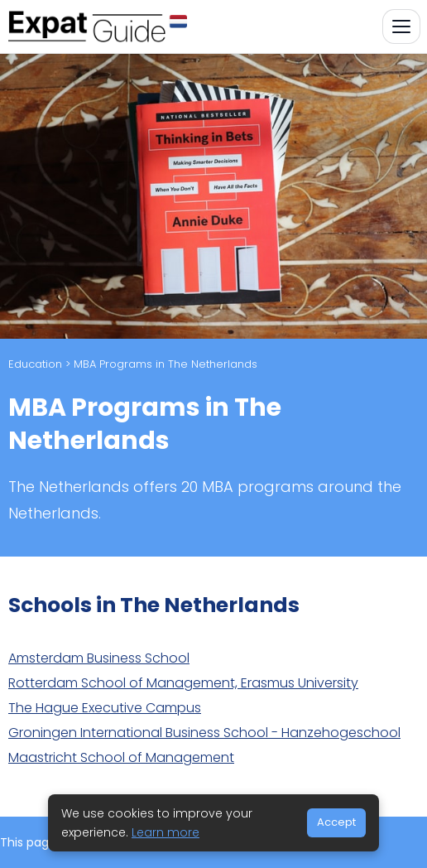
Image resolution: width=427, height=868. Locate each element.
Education (35, 364)
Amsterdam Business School (99, 658)
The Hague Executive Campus (105, 708)
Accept (336, 822)
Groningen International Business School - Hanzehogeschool (204, 733)
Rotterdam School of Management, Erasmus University (183, 683)
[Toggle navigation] (401, 27)
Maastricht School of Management (121, 757)
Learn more (166, 832)
